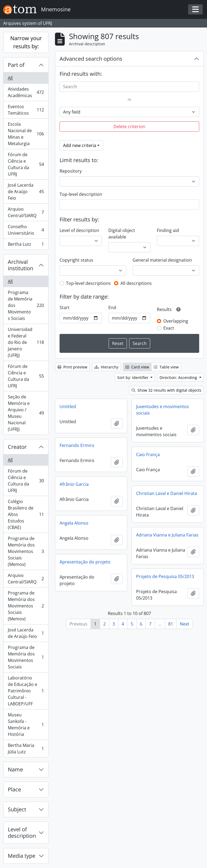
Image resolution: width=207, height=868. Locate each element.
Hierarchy (106, 367)
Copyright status (76, 260)
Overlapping (176, 321)
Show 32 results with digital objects (166, 390)
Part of (16, 65)
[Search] (129, 87)
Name (15, 769)
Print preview (72, 367)
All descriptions (136, 283)
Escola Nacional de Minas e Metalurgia (26, 134)
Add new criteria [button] (80, 145)
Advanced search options (91, 59)
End (112, 307)
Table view (166, 367)
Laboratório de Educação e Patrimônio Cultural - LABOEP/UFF (26, 691)
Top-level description (81, 194)
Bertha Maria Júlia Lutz (26, 749)
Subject (17, 809)
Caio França (148, 454)
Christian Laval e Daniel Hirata (167, 493)
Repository (71, 171)
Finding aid (168, 230)
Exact (169, 328)
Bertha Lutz (26, 245)
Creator (17, 447)
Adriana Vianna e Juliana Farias (167, 535)
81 (171, 624)
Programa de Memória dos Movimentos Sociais (26, 305)
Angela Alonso (74, 523)
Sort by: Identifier (133, 377)
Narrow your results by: (26, 42)
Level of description (22, 833)
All (10, 78)
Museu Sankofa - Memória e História (26, 725)
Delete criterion (129, 127)
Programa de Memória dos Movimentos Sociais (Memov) (26, 551)
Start (65, 307)
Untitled (68, 406)
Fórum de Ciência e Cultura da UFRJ (26, 164)
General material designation (162, 260)
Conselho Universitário (26, 230)
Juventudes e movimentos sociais (163, 410)
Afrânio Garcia (74, 484)
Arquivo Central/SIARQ (26, 212)
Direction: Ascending (179, 377)
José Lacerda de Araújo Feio (26, 192)
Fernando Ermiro (77, 445)
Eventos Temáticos (26, 110)
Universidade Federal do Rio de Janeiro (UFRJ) (26, 342)
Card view (137, 367)
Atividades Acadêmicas (26, 92)
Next (184, 624)
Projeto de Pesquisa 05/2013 (165, 576)
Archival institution (20, 265)
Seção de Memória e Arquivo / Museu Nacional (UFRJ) (26, 413)
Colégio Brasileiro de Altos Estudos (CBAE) (26, 514)
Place (14, 789)
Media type (22, 856)
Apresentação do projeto (85, 562)
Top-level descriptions (88, 283)
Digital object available (122, 234)
